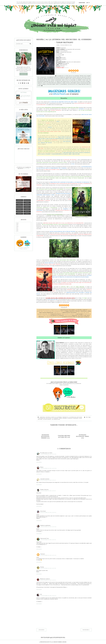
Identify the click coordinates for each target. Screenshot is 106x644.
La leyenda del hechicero (75, 417)
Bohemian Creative (45, 579)
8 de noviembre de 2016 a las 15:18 (48, 568)
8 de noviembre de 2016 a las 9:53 (48, 491)
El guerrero (59, 417)
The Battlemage (47, 419)
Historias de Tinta (44, 538)
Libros (60, 418)
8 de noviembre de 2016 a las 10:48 (48, 527)
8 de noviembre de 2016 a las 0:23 (48, 480)
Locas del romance (45, 479)
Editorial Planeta (50, 417)
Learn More (82, 3)
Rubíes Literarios (44, 489)
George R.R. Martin (26, 97)
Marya (42, 467)
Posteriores (86, 630)
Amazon (67, 68)
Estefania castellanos (45, 525)
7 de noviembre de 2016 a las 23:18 (48, 454)
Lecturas (24, 93)
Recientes (42, 630)
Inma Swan (43, 511)
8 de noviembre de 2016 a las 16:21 (48, 580)
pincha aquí (27, 168)
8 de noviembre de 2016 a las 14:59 (48, 555)
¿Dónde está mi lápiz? (45, 642)
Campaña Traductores (24, 248)
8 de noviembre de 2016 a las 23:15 (48, 596)
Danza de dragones (26, 95)
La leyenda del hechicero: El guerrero (48, 418)
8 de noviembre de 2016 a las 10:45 (48, 512)
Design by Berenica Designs (60, 642)
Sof (41, 594)
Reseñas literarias (68, 418)
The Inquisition (56, 419)
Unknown (43, 554)
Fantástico (65, 417)
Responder (39, 462)
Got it (88, 3)
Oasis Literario (24, 249)
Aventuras (42, 417)
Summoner (76, 418)
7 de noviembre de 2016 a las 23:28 (48, 468)
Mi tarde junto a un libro (46, 453)
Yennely (42, 567)
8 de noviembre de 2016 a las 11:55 (48, 540)
